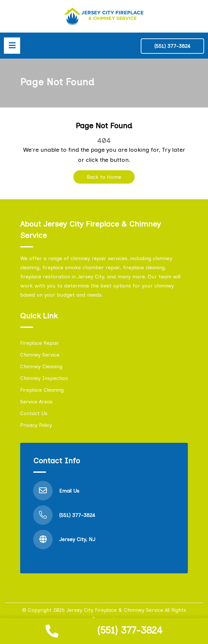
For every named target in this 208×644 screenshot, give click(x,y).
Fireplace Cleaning (42, 390)
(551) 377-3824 (130, 630)
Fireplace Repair (40, 343)
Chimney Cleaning (41, 366)
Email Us (69, 491)
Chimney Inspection (44, 378)
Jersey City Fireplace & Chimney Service (115, 610)
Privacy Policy (36, 425)
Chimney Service (40, 355)
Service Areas (36, 402)
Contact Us (34, 413)
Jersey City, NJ (77, 539)
